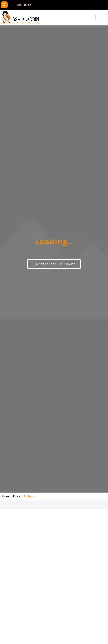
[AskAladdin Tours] (21, 17)
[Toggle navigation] (101, 17)
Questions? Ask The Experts (54, 264)
